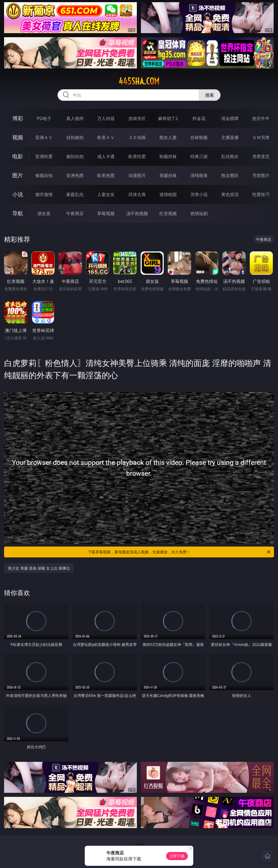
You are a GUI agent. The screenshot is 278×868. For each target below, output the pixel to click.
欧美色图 (106, 175)
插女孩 (44, 213)
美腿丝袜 (168, 175)
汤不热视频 (137, 213)
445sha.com (139, 81)
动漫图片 (137, 175)
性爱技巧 (261, 194)
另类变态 (261, 156)
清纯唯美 (199, 175)
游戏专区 (137, 118)
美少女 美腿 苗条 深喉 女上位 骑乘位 (39, 568)
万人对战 (106, 118)
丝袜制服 (199, 137)
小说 (18, 194)
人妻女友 (106, 194)
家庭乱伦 (75, 194)
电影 (18, 156)
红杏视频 (168, 213)
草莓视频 (106, 213)
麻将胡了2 (168, 118)
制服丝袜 (168, 156)
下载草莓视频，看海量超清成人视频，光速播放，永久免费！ (179, 552)
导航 (18, 213)
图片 (18, 175)
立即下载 (177, 856)
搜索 (210, 95)
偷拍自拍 (75, 156)
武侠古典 (137, 194)
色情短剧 (199, 213)
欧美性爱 (137, 156)
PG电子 (44, 118)
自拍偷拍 (75, 137)
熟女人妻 (168, 137)
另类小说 (199, 194)
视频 (18, 137)
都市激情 (44, 194)
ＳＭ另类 (261, 137)
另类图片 (261, 175)
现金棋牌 (230, 118)
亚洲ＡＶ (44, 137)
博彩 (18, 118)
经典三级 (199, 156)
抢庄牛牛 (261, 118)
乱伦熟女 (230, 156)
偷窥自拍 (44, 175)
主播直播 (230, 137)
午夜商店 (75, 213)
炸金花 (199, 118)
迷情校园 (168, 194)
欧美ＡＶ (106, 137)
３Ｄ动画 (137, 137)
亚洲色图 (75, 175)
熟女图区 (230, 175)
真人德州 (75, 118)
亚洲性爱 (44, 156)
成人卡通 (106, 156)
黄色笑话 (230, 194)
